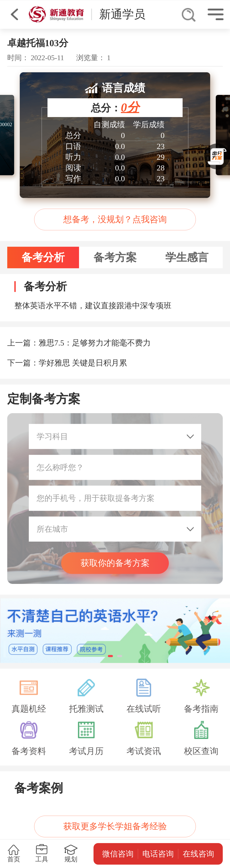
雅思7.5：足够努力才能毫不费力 (95, 343)
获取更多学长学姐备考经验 (115, 826)
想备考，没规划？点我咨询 (115, 219)
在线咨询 (198, 854)
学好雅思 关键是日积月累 (83, 363)
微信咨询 (118, 854)
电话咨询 (158, 854)
